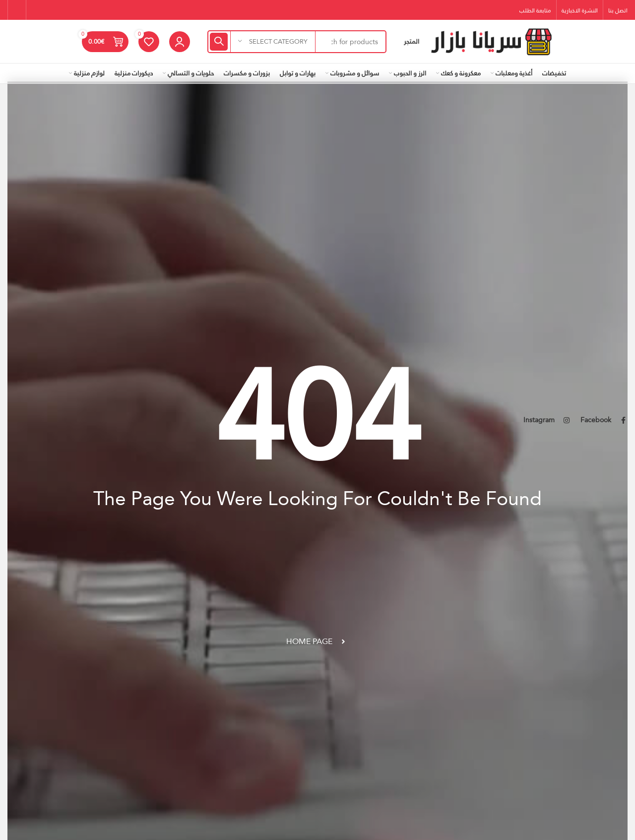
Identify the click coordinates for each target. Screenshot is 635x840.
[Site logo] (491, 41)
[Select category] (273, 42)
